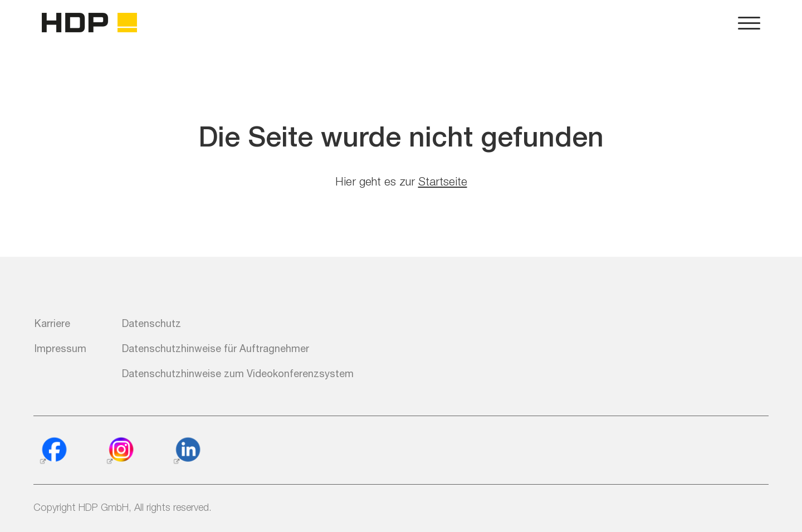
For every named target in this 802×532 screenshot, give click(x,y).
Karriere (52, 323)
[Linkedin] (187, 451)
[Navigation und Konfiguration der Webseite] (749, 22)
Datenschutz (151, 323)
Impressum (60, 348)
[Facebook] (53, 451)
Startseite (443, 181)
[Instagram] (120, 451)
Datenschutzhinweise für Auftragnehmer (216, 348)
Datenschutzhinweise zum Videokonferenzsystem (238, 373)
